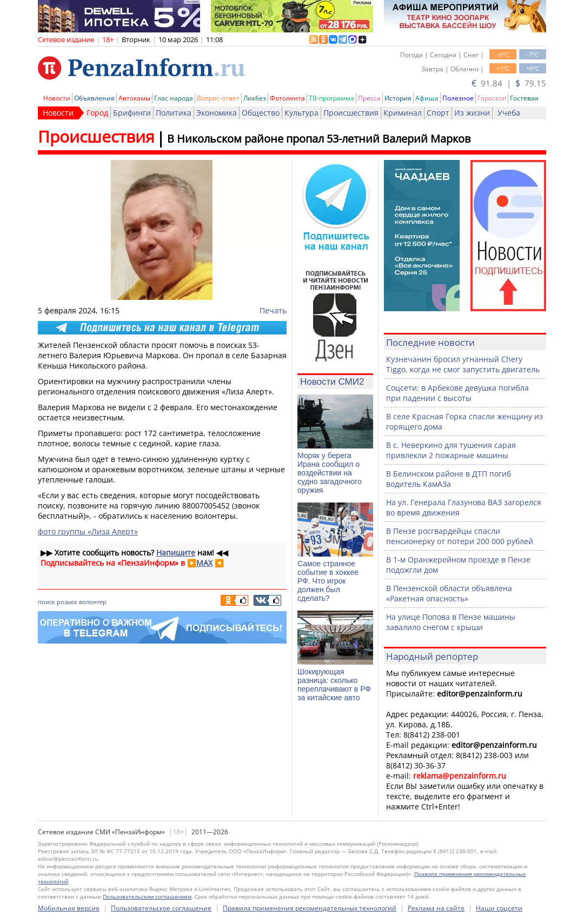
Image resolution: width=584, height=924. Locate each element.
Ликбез (255, 98)
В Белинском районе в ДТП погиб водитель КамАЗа (449, 479)
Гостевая (524, 98)
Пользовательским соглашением (147, 896)
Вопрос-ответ (218, 98)
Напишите (176, 553)
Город (97, 113)
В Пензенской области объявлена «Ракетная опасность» (449, 593)
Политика (174, 113)
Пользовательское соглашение (161, 908)
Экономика (217, 113)
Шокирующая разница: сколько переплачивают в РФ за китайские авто (334, 685)
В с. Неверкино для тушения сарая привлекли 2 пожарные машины (451, 450)
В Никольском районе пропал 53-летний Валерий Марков (319, 139)
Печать (273, 310)
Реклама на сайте (436, 908)
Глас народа (174, 98)
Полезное (458, 98)
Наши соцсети (499, 908)
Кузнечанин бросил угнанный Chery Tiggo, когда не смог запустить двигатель (463, 364)
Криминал (403, 113)
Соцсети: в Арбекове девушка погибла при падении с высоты (457, 393)
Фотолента (287, 98)
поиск (47, 602)
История (398, 98)
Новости (57, 98)
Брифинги (132, 113)
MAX (204, 563)
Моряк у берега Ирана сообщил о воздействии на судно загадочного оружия (330, 473)
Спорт (438, 113)
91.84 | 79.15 (509, 83)
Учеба (509, 113)
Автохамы (134, 98)
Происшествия (351, 113)
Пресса (369, 98)
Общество (261, 113)
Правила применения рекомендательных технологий (310, 908)
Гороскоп (492, 98)
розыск (67, 602)
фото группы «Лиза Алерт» (88, 531)
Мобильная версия (69, 908)
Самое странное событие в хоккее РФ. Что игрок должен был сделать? (328, 581)
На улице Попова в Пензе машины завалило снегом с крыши (451, 622)
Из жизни (472, 113)
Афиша (427, 98)
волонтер (93, 602)
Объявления (94, 98)
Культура (301, 113)
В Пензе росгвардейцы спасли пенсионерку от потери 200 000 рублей (460, 536)
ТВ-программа (331, 98)
